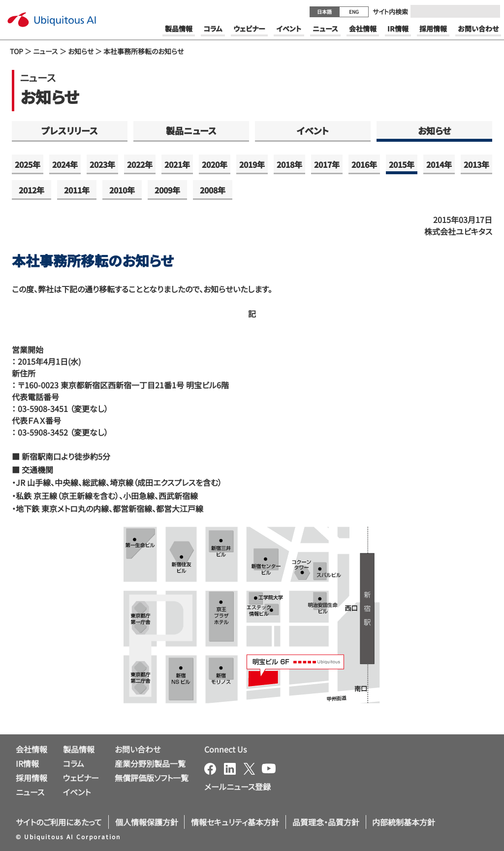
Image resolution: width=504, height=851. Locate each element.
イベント (313, 130)
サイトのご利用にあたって (59, 822)
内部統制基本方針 (404, 822)
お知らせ (81, 51)
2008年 (213, 190)
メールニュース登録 (237, 787)
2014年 (439, 164)
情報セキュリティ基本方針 (235, 822)
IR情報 (27, 763)
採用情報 (31, 778)
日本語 (324, 12)
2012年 (31, 190)
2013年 (476, 164)
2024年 (65, 164)
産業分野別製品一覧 (150, 763)
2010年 (122, 190)
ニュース (46, 51)
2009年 (167, 190)
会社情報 (31, 749)
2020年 (215, 164)
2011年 (77, 190)
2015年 (402, 164)
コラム (74, 763)
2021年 (177, 164)
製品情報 (79, 749)
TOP (16, 51)
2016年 (364, 164)
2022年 (140, 164)
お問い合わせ (138, 749)
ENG (354, 12)
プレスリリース (70, 130)
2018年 (289, 164)
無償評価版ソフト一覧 (152, 778)
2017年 (327, 164)
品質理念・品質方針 (326, 822)
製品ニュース (191, 130)
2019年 (252, 164)
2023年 (102, 164)
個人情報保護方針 (147, 822)
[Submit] (490, 11)
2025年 (28, 164)
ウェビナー (81, 778)
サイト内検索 (390, 12)
